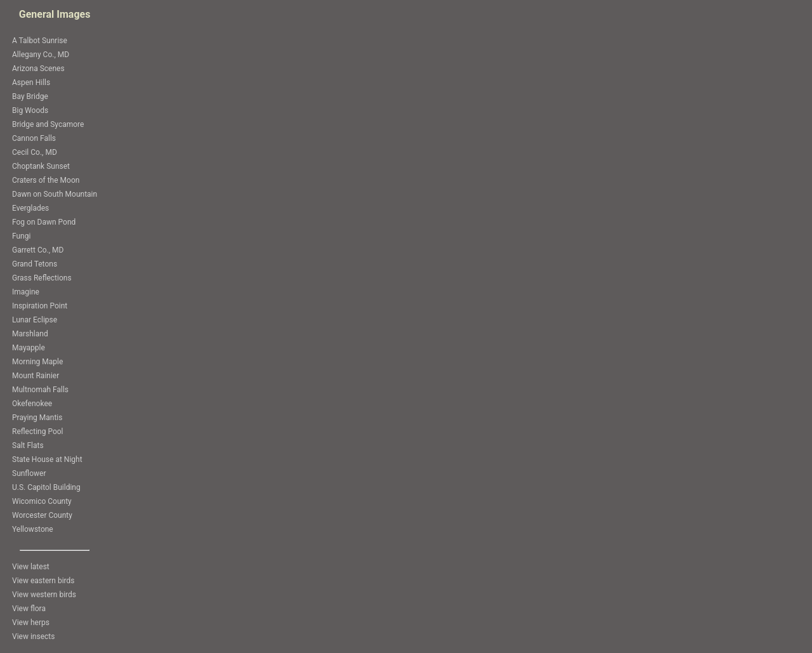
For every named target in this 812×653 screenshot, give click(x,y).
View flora (29, 609)
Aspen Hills (31, 82)
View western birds (44, 595)
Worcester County (42, 515)
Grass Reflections (42, 278)
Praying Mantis (37, 418)
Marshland (30, 334)
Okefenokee (32, 404)
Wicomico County (42, 501)
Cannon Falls (34, 138)
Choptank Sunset (41, 166)
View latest (31, 567)
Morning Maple (37, 362)
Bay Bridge (30, 96)
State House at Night (47, 459)
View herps (31, 623)
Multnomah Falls (40, 390)
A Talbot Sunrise (40, 41)
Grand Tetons (35, 264)
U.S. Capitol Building (46, 487)
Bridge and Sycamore (48, 124)
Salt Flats (28, 445)
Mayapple (29, 348)
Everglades (30, 208)
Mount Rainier (36, 376)
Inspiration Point (40, 306)
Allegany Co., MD (41, 55)
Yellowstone (33, 529)
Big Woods (30, 110)
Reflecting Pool (38, 432)
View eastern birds (43, 581)
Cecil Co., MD (35, 152)
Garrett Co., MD (38, 250)
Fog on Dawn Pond (44, 222)
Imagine (26, 292)
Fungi (21, 236)
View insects (33, 637)
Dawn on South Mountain (55, 194)
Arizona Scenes (38, 69)
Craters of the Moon (46, 180)
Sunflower (29, 473)
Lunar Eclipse (35, 320)
